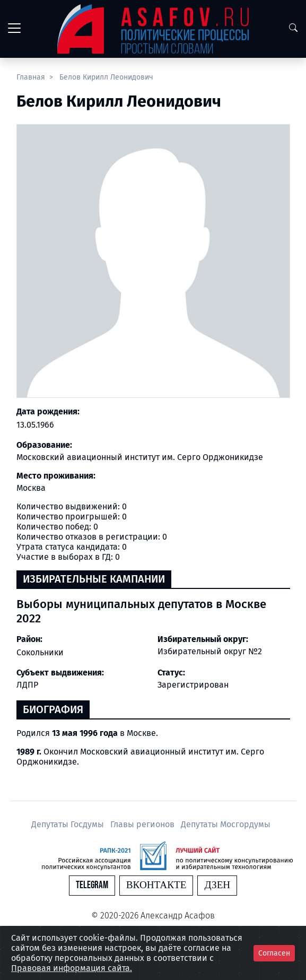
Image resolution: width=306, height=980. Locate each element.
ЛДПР (27, 685)
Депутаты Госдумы (69, 824)
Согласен (274, 953)
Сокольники (40, 652)
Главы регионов (143, 824)
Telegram (92, 885)
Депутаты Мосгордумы (226, 824)
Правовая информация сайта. (72, 968)
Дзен (217, 885)
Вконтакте (156, 885)
